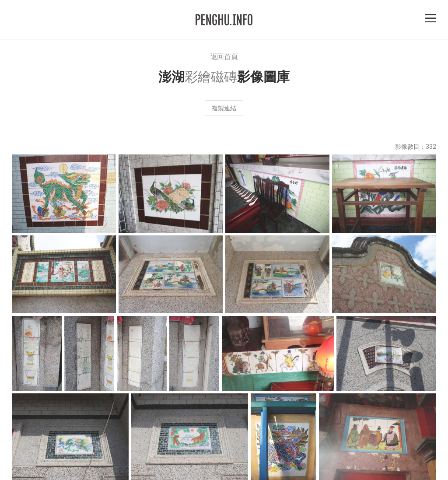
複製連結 (224, 108)
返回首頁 (224, 56)
